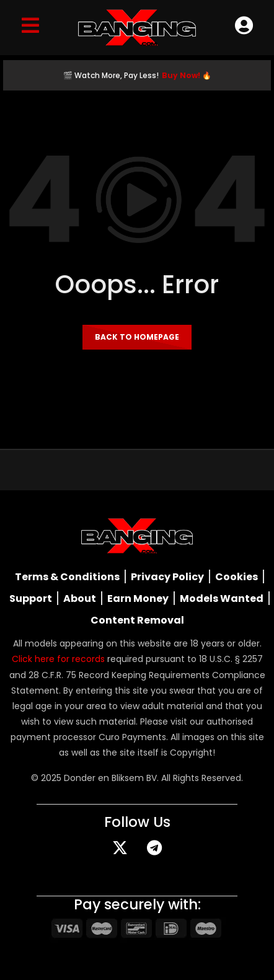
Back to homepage (137, 337)
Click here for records (58, 659)
